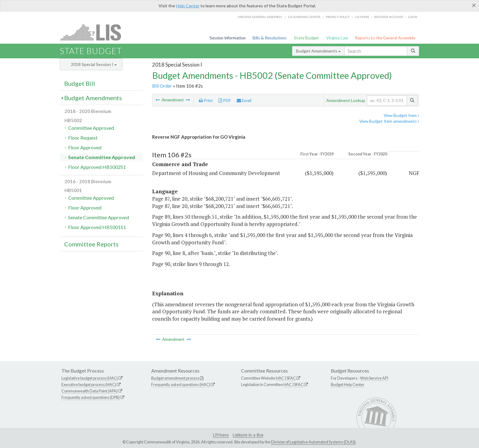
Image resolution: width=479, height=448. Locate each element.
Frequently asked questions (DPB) (91, 397)
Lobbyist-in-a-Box (248, 435)
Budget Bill (80, 83)
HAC (280, 378)
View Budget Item (401, 115)
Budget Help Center (348, 384)
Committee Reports (91, 244)
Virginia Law (337, 38)
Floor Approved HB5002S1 (97, 167)
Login (413, 17)
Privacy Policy (338, 17)
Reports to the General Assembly (385, 38)
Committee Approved (91, 128)
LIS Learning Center (304, 17)
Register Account (389, 17)
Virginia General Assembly (260, 17)
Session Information (228, 38)
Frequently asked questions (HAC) (181, 384)
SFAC (291, 378)
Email (244, 100)
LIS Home (221, 435)
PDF (225, 100)
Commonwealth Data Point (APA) (90, 391)
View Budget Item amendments (389, 121)
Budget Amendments (318, 51)
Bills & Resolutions (270, 38)
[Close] (474, 5)
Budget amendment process (175, 378)
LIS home (362, 17)
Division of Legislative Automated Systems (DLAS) (313, 442)
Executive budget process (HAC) (89, 384)
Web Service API (374, 378)
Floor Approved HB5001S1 (97, 227)
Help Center (188, 6)
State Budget (306, 38)
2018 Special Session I (94, 64)
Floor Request (83, 138)
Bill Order (162, 86)
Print (206, 100)
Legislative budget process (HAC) (90, 378)
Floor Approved (85, 147)
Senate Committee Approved (102, 157)
